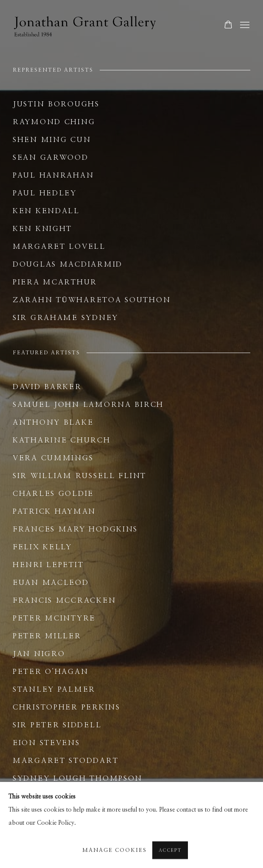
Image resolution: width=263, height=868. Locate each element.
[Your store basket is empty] (228, 25)
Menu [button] (244, 25)
